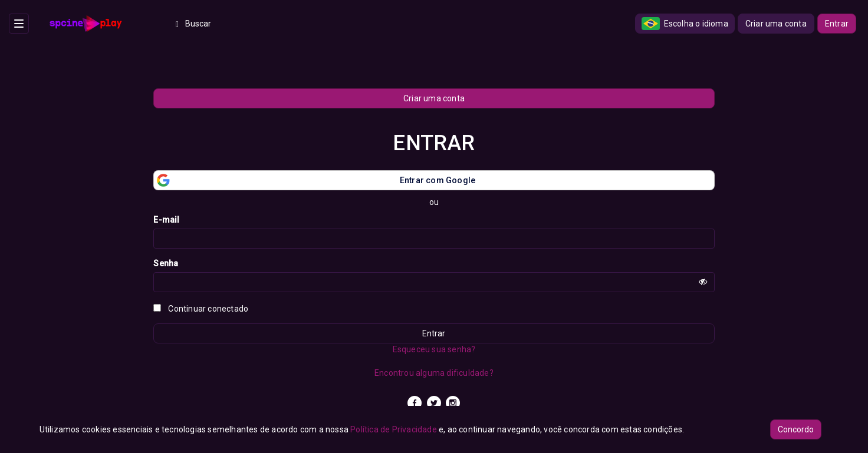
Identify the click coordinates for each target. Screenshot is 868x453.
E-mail (166, 220)
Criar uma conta (776, 24)
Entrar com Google (315, 180)
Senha (166, 263)
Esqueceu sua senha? (434, 349)
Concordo (796, 429)
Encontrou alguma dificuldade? (434, 373)
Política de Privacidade (394, 429)
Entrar (837, 24)
